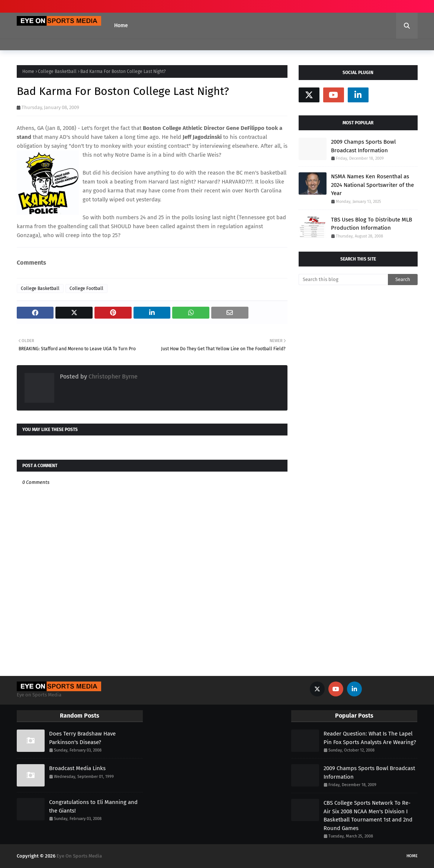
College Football (86, 288)
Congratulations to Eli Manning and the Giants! (93, 806)
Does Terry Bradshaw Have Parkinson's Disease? (82, 738)
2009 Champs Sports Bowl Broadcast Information (363, 146)
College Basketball (57, 71)
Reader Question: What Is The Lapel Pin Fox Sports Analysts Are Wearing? (370, 738)
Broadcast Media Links (77, 768)
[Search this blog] (343, 280)
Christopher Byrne (112, 376)
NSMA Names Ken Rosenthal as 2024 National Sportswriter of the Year (372, 185)
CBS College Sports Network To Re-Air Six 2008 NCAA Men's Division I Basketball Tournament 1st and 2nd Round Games (368, 816)
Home (28, 71)
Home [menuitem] (121, 25)
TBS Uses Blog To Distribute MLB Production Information (372, 224)
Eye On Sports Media (79, 856)
